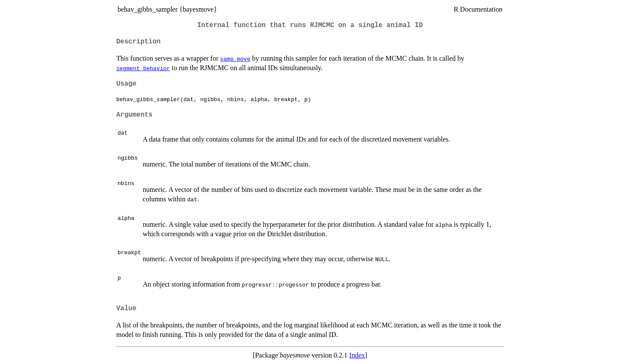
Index (357, 355)
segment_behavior (143, 68)
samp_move (235, 59)
